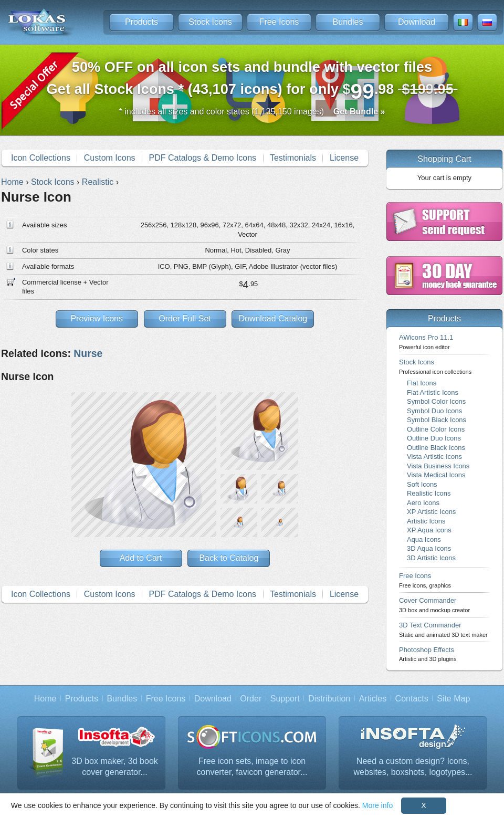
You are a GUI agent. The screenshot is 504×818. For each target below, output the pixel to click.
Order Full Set (185, 318)
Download (417, 22)
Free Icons (279, 22)
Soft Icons (422, 484)
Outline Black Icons (436, 448)
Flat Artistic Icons (433, 392)
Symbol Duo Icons (434, 411)
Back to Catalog (229, 558)
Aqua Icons (424, 539)
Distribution (329, 699)
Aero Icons (423, 503)
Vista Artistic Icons (434, 457)
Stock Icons (210, 22)
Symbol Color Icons (436, 401)
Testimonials (293, 158)
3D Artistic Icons (431, 558)
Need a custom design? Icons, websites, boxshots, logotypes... (413, 767)
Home (45, 699)
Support (285, 699)
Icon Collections (41, 158)
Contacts (412, 699)
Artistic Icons (426, 521)
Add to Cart (141, 558)
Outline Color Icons (436, 429)
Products (141, 22)
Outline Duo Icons (434, 438)
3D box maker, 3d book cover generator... (115, 767)
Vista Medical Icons (436, 475)
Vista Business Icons (438, 466)
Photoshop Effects (428, 654)
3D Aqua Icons (429, 548)
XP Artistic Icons (431, 512)
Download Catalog (273, 318)
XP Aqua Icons (429, 530)
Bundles (348, 22)
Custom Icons (110, 158)
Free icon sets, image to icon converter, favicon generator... (252, 767)
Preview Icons (97, 318)
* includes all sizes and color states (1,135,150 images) (252, 112)
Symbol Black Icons (437, 420)
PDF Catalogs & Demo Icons (203, 158)
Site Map (453, 699)
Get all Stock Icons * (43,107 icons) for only (252, 81)
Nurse (88, 353)
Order (251, 699)
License (344, 158)
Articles (373, 699)
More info (377, 805)
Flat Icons (422, 383)
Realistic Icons (429, 493)
